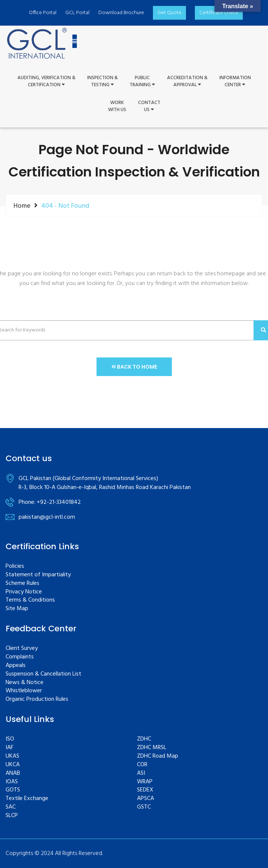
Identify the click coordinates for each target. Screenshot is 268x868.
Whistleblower (24, 691)
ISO (10, 739)
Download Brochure (121, 13)
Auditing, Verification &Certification (46, 82)
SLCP (12, 816)
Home (22, 206)
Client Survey (22, 649)
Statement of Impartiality (38, 575)
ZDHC (144, 739)
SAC (11, 807)
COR (142, 765)
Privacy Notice (24, 592)
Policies (15, 566)
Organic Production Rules (37, 699)
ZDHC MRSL (152, 748)
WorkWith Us (117, 106)
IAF (9, 748)
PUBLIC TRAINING (142, 82)
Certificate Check (219, 13)
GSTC (144, 807)
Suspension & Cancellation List (43, 674)
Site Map (17, 609)
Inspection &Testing (102, 82)
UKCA (13, 765)
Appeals (16, 666)
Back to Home (134, 367)
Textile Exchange (27, 799)
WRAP (145, 782)
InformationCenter (235, 82)
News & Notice (24, 683)
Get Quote (169, 13)
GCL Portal (77, 13)
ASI (141, 773)
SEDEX (145, 790)
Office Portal (43, 13)
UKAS (12, 756)
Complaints (20, 657)
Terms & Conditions (30, 600)
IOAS (12, 782)
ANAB (13, 773)
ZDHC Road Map (158, 756)
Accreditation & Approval (187, 82)
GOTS (13, 790)
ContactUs (149, 106)
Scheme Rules (22, 584)
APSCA (146, 799)
